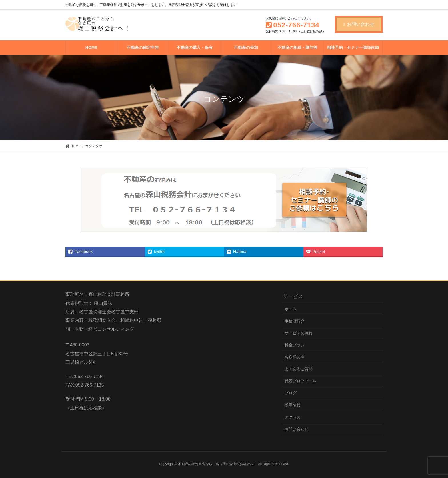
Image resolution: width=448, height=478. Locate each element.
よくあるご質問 (299, 369)
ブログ (291, 393)
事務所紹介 (295, 321)
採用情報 (293, 405)
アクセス (293, 417)
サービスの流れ (299, 333)
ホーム (291, 309)
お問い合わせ (359, 24)
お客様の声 (295, 357)
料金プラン (295, 345)
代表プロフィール (301, 381)
